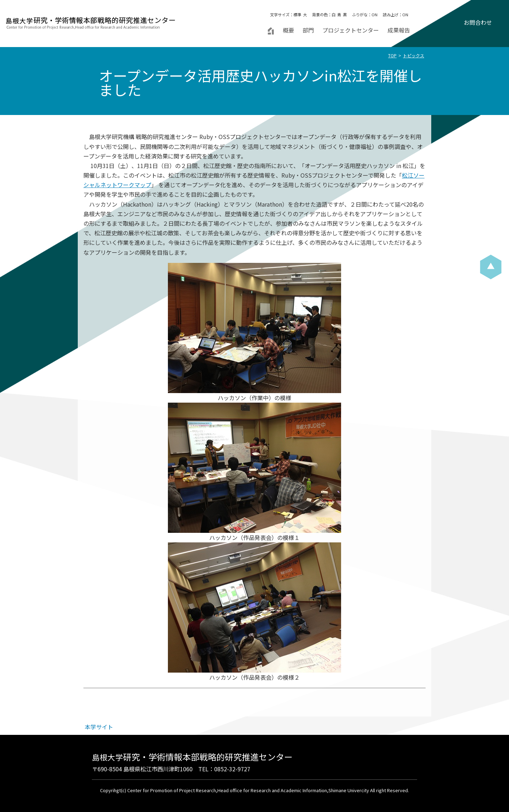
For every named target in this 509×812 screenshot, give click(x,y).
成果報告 (399, 30)
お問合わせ (478, 22)
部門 (308, 30)
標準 (297, 15)
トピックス (414, 55)
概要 (288, 30)
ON (375, 15)
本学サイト (99, 727)
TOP (392, 55)
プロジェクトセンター (351, 30)
